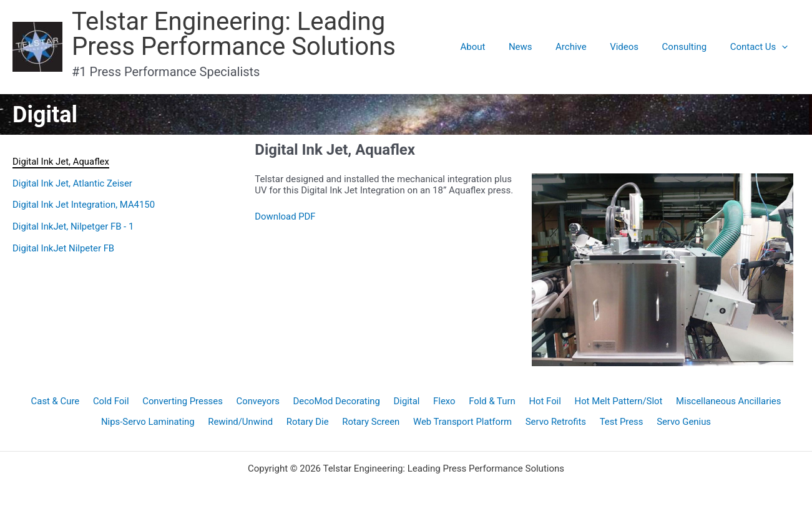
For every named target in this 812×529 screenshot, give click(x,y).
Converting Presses (184, 402)
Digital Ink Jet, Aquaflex (61, 162)
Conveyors (259, 402)
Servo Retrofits (555, 424)
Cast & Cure (58, 402)
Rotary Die (308, 424)
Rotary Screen (371, 424)
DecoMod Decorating (337, 402)
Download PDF (285, 216)
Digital (406, 402)
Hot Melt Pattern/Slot (615, 402)
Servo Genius (682, 424)
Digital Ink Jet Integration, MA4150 (84, 204)
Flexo (444, 402)
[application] (784, 47)
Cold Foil (113, 402)
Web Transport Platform (462, 424)
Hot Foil (543, 402)
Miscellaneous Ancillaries (726, 402)
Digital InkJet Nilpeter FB (64, 246)
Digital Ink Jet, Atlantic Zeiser (73, 183)
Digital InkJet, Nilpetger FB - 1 (74, 225)
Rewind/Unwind (242, 424)
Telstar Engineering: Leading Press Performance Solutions (263, 34)
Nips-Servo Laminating (149, 424)
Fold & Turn (490, 402)
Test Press (620, 424)
